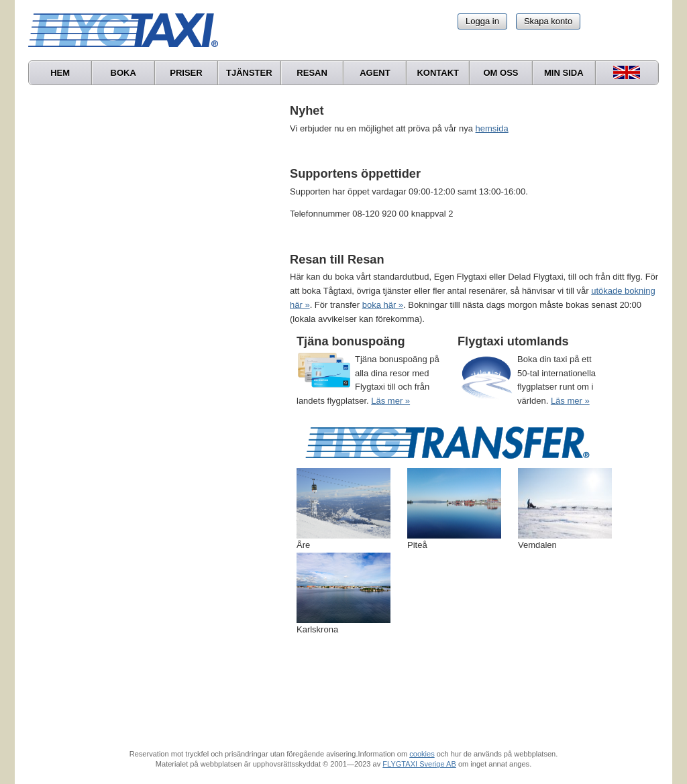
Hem (60, 73)
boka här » (383, 305)
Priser (186, 73)
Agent (375, 73)
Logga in (482, 21)
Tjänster (249, 73)
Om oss (500, 73)
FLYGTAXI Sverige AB (419, 764)
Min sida (564, 73)
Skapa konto (548, 21)
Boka (123, 73)
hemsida (492, 128)
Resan (312, 73)
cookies (422, 754)
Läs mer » (390, 401)
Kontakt (438, 73)
